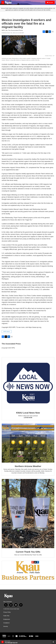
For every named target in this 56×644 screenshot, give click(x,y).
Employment (7, 619)
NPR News (7, 332)
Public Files (6, 616)
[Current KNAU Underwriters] (28, 570)
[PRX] (31, 636)
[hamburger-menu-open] (3, 2)
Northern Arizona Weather (28, 466)
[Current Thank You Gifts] (28, 514)
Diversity (6, 626)
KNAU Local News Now (28, 413)
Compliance (6, 623)
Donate (51, 2)
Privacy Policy (7, 612)
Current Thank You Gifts (28, 552)
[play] (3, 642)
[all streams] (54, 642)
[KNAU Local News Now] (28, 383)
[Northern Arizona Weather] (28, 443)
